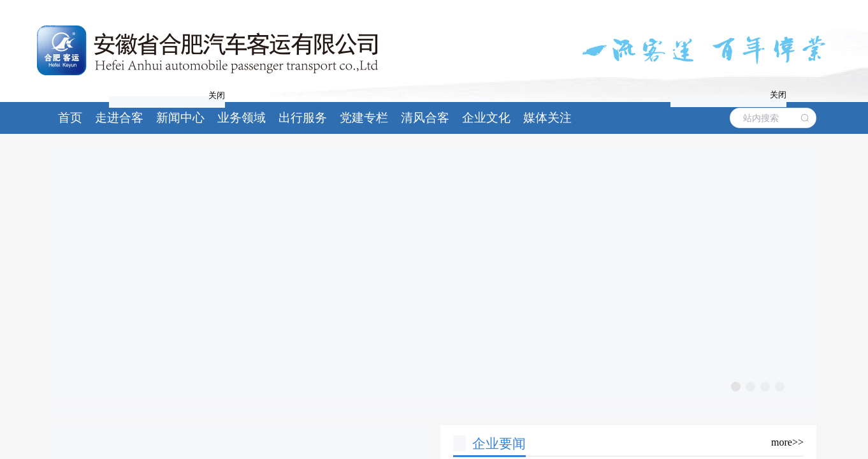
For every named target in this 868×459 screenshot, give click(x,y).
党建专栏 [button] (364, 118)
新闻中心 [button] (180, 118)
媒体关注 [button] (547, 118)
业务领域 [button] (242, 118)
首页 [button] (70, 118)
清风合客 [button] (425, 118)
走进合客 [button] (119, 118)
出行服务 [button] (303, 118)
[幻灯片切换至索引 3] (765, 387)
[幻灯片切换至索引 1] (736, 387)
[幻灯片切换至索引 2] (750, 387)
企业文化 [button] (486, 118)
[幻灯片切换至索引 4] (780, 387)
